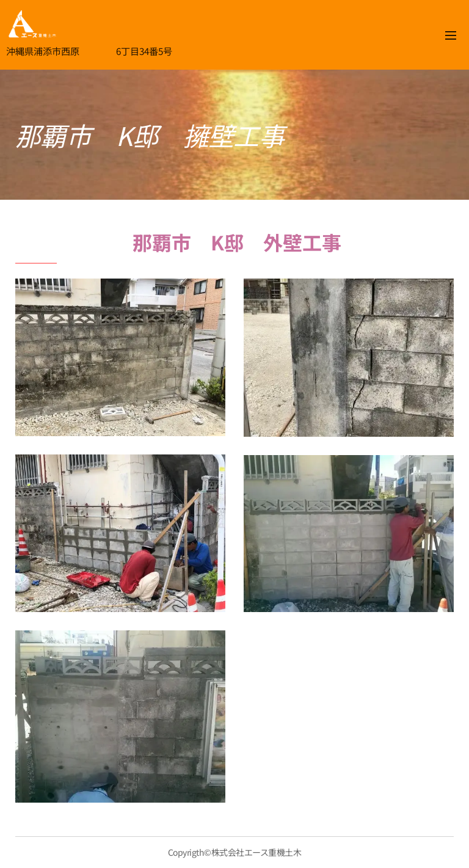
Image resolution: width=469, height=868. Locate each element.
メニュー (451, 35)
